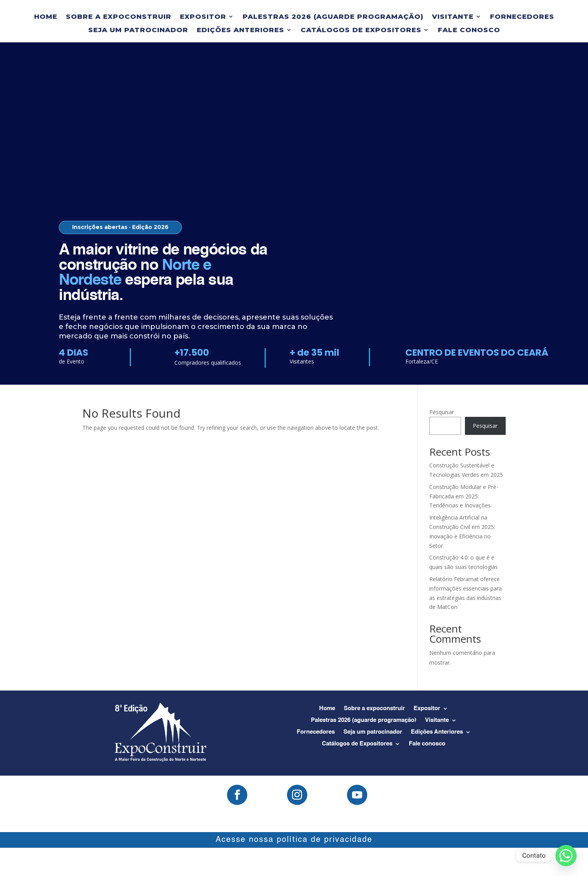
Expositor (203, 17)
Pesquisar (442, 412)
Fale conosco (469, 30)
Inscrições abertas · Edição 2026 (120, 227)
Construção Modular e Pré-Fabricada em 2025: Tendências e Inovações (464, 496)
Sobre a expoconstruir (119, 17)
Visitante (453, 17)
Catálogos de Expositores (361, 30)
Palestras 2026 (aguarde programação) (333, 17)
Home (46, 17)
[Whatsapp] (566, 856)
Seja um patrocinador (138, 30)
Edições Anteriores (240, 30)
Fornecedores (522, 17)
